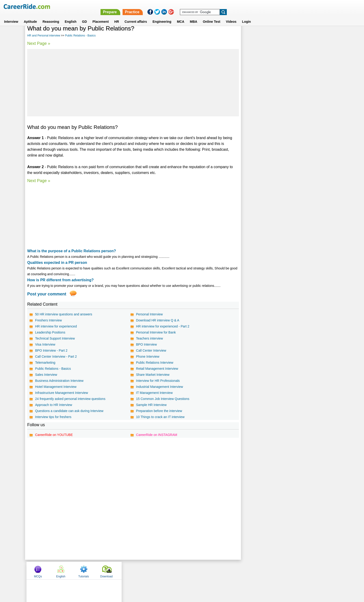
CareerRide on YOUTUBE (54, 435)
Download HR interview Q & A (158, 320)
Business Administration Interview (59, 381)
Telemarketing (45, 363)
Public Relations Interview (155, 363)
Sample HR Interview (151, 405)
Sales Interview (46, 375)
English (71, 16)
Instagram (233, 570)
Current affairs (136, 16)
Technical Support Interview (55, 338)
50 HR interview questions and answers (64, 314)
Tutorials (299, 36)
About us (140, 570)
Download (322, 36)
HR (117, 16)
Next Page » (39, 43)
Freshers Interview (48, 320)
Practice (266, 6)
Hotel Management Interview (56, 387)
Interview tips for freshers (53, 417)
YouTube (215, 570)
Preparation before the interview (159, 411)
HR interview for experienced (56, 326)
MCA (181, 16)
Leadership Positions (50, 332)
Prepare (243, 6)
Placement (101, 16)
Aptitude (30, 16)
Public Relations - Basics (80, 36)
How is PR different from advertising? (60, 280)
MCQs (254, 36)
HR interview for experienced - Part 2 (163, 326)
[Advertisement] (133, 83)
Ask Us (199, 570)
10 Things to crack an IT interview (160, 417)
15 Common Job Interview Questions (163, 399)
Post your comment (47, 294)
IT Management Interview (154, 393)
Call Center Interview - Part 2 (56, 357)
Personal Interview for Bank (156, 332)
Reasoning (51, 16)
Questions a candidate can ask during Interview (69, 411)
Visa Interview (45, 344)
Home (125, 570)
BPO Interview (146, 344)
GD (84, 16)
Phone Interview (148, 357)
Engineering (162, 16)
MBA (194, 16)
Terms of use (180, 570)
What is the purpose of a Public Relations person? (71, 251)
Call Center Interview (151, 350)
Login (247, 16)
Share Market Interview (153, 375)
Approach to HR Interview (54, 405)
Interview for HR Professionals (158, 381)
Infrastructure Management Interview (62, 393)
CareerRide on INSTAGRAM (157, 435)
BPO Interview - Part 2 (51, 350)
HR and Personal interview (44, 36)
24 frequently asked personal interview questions (70, 399)
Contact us (158, 570)
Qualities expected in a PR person (57, 263)
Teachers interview (149, 338)
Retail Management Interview (157, 369)
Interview (11, 16)
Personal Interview (149, 314)
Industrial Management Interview (159, 387)
